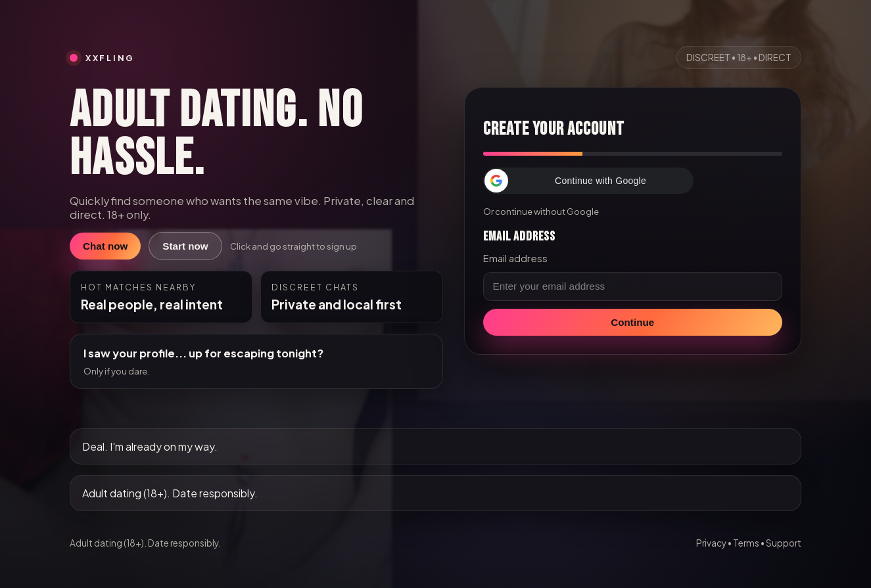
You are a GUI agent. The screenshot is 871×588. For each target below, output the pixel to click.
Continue (632, 322)
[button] (588, 181)
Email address (515, 258)
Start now (185, 246)
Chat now (105, 246)
